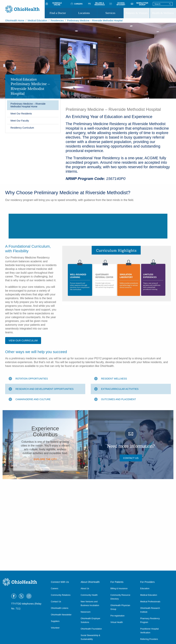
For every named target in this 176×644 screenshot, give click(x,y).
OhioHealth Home (15, 21)
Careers (55, 589)
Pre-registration (118, 616)
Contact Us (131, 526)
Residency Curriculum (22, 128)
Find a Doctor (58, 13)
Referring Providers (149, 639)
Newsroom (86, 612)
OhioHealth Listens (60, 608)
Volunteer (55, 628)
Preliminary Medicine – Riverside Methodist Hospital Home (28, 105)
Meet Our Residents (21, 114)
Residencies (57, 21)
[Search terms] (163, 4)
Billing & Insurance (119, 589)
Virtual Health (117, 622)
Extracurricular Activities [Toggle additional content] (120, 457)
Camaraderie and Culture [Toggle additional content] (33, 468)
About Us (85, 589)
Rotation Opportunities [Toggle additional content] (32, 447)
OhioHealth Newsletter (61, 615)
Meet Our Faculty (20, 121)
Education (145, 589)
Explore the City (45, 528)
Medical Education (37, 21)
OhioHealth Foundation (91, 629)
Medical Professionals (150, 602)
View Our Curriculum (23, 409)
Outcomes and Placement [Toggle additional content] (119, 468)
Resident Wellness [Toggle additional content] (114, 447)
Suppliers (55, 621)
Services (110, 13)
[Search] (170, 4)
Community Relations (61, 595)
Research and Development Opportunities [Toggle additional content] (45, 457)
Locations (84, 13)
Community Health (89, 595)
